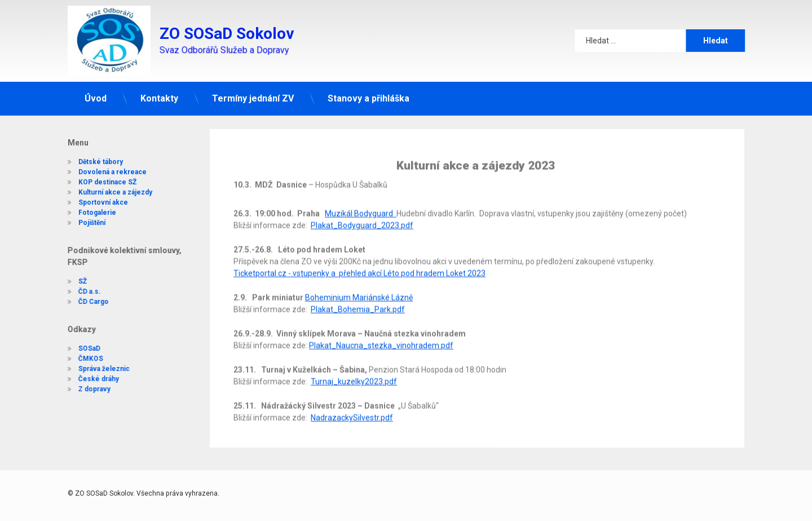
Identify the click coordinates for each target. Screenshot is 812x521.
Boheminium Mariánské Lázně (359, 284)
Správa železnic (98, 369)
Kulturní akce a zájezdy (109, 188)
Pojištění (86, 218)
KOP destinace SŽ (101, 178)
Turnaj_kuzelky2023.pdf (354, 368)
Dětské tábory (94, 157)
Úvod (96, 97)
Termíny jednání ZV (253, 97)
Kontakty (159, 97)
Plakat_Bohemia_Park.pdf (358, 295)
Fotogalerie (91, 208)
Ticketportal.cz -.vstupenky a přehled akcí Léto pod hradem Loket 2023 (359, 259)
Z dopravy (88, 389)
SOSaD (83, 348)
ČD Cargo (87, 302)
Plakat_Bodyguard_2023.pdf (362, 211)
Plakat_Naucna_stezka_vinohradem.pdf (381, 332)
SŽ (76, 281)
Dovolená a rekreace (106, 167)
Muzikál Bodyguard (361, 200)
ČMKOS (85, 359)
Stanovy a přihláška (369, 97)
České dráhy (92, 379)
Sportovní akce (97, 198)
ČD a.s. (83, 292)
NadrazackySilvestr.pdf (352, 404)
